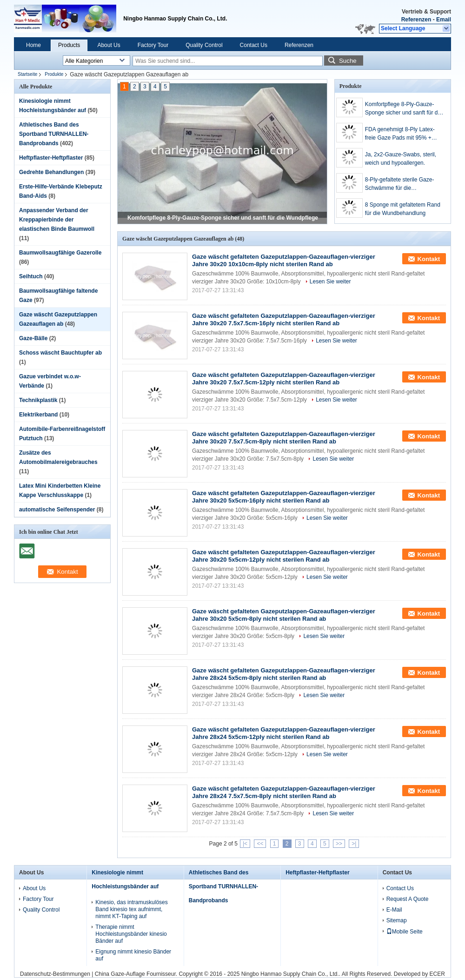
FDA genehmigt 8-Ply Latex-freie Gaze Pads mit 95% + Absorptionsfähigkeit (400, 134)
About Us (109, 45)
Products (69, 45)
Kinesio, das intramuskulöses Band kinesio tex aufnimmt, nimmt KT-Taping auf (131, 909)
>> (339, 844)
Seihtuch (31, 276)
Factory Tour (153, 45)
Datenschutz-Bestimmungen (55, 974)
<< (260, 844)
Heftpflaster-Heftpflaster (51, 158)
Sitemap (397, 920)
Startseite (27, 74)
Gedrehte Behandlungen (51, 172)
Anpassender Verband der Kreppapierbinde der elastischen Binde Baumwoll (57, 220)
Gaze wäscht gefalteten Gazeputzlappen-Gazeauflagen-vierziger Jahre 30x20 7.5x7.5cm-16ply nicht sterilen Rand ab (284, 319)
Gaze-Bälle (33, 338)
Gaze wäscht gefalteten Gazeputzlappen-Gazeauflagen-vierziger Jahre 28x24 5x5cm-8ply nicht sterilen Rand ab (284, 674)
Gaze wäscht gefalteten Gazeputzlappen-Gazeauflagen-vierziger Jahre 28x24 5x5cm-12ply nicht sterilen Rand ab (284, 733)
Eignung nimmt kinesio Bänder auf (133, 955)
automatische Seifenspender (57, 510)
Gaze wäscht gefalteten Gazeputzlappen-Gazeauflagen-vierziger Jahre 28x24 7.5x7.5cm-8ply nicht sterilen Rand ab (284, 792)
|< (245, 844)
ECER (437, 974)
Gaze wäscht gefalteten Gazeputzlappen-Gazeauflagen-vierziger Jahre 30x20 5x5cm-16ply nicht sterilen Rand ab (284, 497)
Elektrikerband (38, 415)
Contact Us (254, 45)
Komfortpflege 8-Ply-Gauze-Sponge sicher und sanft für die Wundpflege (223, 218)
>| (354, 844)
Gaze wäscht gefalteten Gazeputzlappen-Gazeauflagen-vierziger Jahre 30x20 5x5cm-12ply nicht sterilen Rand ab (284, 556)
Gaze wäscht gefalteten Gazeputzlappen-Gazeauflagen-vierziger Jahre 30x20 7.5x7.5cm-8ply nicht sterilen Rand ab (284, 438)
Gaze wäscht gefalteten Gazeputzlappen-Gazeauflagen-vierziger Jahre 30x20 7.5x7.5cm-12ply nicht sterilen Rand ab (284, 379)
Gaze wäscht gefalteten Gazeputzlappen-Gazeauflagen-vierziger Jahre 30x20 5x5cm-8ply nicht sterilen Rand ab (284, 615)
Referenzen (416, 20)
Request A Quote (408, 899)
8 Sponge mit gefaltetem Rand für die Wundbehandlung (403, 209)
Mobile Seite (405, 932)
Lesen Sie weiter (330, 282)
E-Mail (394, 910)
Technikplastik (38, 400)
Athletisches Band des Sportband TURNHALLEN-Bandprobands (54, 134)
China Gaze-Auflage (120, 974)
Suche (348, 61)
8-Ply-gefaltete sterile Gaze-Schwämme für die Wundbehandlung (400, 184)
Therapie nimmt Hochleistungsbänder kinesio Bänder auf (131, 934)
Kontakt (429, 259)
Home (33, 45)
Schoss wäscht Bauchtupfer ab (60, 353)
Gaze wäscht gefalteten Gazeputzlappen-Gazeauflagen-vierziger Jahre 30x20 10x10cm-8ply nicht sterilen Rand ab (284, 260)
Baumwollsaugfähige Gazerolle (60, 253)
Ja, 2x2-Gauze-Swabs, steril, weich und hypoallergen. (401, 159)
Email (444, 20)
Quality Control (204, 45)
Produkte (54, 74)
